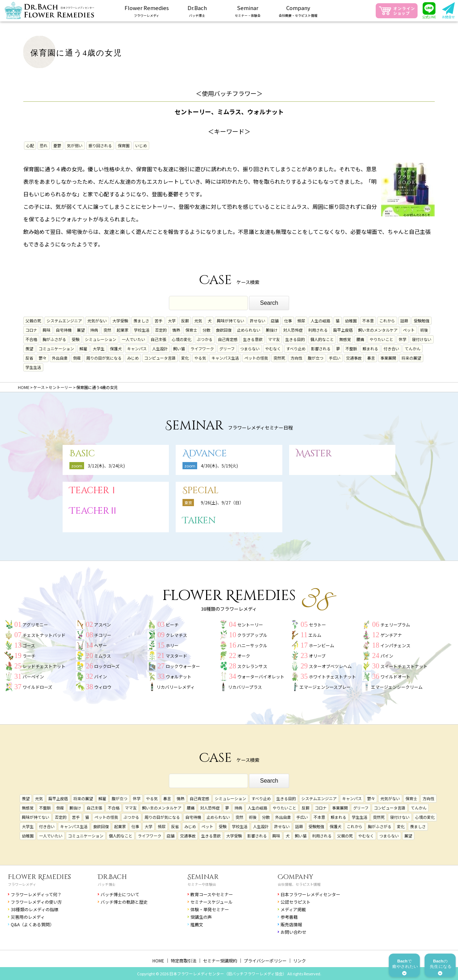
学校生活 (142, 330)
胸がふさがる (54, 339)
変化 (185, 358)
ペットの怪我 (256, 358)
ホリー (172, 645)
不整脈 (351, 349)
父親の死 (33, 321)
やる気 (200, 358)
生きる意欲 (253, 339)
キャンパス (137, 349)
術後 (424, 330)
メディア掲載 (293, 909)
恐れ (44, 145)
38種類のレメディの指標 (35, 909)
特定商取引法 (184, 960)
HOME (158, 960)
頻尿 (301, 321)
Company (296, 877)
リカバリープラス (245, 687)
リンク (299, 960)
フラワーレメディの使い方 (36, 902)
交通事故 (354, 358)
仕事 (288, 321)
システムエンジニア (64, 321)
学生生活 (33, 367)
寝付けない (422, 339)
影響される (321, 349)
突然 (107, 330)
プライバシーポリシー (265, 960)
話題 (404, 321)
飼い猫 (179, 349)
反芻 (185, 321)
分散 (206, 330)
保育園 (124, 145)
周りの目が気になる (104, 358)
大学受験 (120, 321)
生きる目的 (295, 339)
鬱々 (43, 358)
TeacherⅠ (94, 491)
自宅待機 (64, 330)
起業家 (123, 330)
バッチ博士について (120, 894)
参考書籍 (289, 917)
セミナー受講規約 (220, 960)
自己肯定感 (228, 339)
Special (201, 491)
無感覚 (345, 339)
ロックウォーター (183, 666)
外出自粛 (60, 358)
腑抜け (272, 330)
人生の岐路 (320, 321)
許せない (258, 321)
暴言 (371, 358)
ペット (409, 330)
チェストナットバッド (44, 635)
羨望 (29, 349)
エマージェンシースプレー (325, 687)
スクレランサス (252, 666)
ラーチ (29, 656)
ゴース (29, 645)
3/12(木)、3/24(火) (106, 465)
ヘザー (101, 645)
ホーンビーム (321, 645)
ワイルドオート (395, 676)
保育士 (191, 330)
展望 (81, 330)
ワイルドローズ (37, 687)
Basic (82, 454)
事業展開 (388, 358)
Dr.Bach (112, 877)
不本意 (368, 321)
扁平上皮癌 (343, 330)
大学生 (99, 349)
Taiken (199, 521)
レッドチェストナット (44, 666)
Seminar (203, 877)
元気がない (97, 321)
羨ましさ (141, 321)
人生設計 (160, 349)
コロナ (31, 330)
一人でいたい (133, 339)
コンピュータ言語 (160, 358)
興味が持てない (231, 321)
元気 (198, 321)
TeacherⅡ (94, 511)
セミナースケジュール (211, 902)
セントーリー (250, 624)
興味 (47, 330)
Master (314, 454)
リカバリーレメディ (176, 687)
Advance (205, 454)
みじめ (133, 358)
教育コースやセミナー (212, 894)
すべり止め (296, 349)
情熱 (176, 330)
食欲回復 (224, 330)
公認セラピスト (296, 902)
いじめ (141, 145)
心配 (30, 145)
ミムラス (103, 656)
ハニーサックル (252, 645)
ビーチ (172, 624)
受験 (75, 339)
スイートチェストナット (404, 666)
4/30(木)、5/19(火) (219, 465)
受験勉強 (422, 321)
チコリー (103, 635)
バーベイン (33, 676)
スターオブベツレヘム (330, 666)
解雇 (83, 349)
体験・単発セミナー (210, 909)
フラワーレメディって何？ (36, 894)
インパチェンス (395, 645)
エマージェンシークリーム (397, 687)
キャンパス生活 (225, 358)
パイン (387, 656)
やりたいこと (381, 339)
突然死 (279, 358)
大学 (172, 321)
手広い (335, 358)
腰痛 (360, 339)
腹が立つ (316, 358)
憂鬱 (57, 145)
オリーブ (317, 656)
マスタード (176, 656)
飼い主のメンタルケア (378, 330)
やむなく (273, 349)
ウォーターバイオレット (261, 676)
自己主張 (159, 339)
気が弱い (75, 145)
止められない (249, 330)
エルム (315, 635)
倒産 (77, 358)
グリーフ (227, 349)
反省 (29, 358)
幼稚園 (351, 321)
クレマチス (176, 635)
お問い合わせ (293, 932)
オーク (244, 656)
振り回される (100, 145)
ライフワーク (202, 349)
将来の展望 (411, 358)
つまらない (250, 349)
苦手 (159, 321)
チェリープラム (395, 624)
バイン (101, 676)
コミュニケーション (56, 349)
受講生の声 (201, 917)
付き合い (391, 349)
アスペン (103, 624)
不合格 (31, 339)
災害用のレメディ (28, 917)
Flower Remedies (39, 877)
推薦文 (197, 924)
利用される (318, 330)
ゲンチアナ (391, 635)
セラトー (317, 624)
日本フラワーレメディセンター (310, 894)
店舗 (275, 321)
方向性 (296, 358)
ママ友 (274, 339)
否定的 (161, 330)
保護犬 (116, 349)
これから (387, 321)
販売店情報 (291, 924)
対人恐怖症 (293, 330)
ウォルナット (179, 676)
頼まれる (370, 349)
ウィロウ (103, 687)
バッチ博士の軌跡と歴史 (124, 902)
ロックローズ (107, 666)
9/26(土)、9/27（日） (222, 502)
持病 (94, 330)
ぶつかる (205, 339)
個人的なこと (322, 339)
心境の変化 (182, 339)
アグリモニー (35, 624)
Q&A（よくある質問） (32, 924)
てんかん (413, 349)
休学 (403, 339)
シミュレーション (101, 339)
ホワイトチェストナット (332, 676)
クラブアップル (252, 635)
